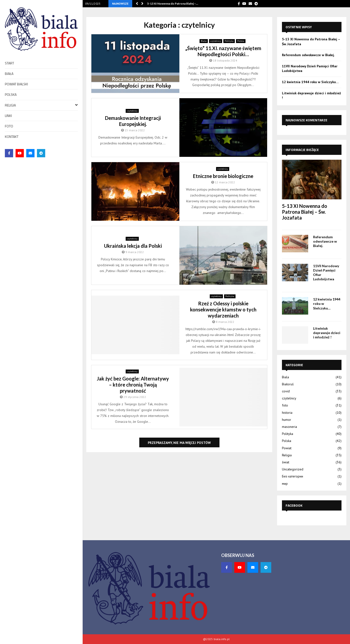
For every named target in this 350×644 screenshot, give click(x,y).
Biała (9, 74)
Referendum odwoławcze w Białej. (308, 55)
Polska (11, 94)
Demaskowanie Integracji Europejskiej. (133, 121)
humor (287, 420)
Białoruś (288, 384)
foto (9, 126)
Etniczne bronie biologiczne (223, 176)
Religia (41, 105)
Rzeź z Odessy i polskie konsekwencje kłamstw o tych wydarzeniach (223, 309)
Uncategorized (293, 469)
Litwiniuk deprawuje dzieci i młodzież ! (327, 333)
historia (287, 413)
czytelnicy (216, 41)
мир (285, 484)
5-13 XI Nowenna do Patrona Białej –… (173, 4)
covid (286, 391)
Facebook (294, 505)
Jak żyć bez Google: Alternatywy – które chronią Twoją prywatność (133, 385)
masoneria (289, 427)
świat (286, 462)
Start (9, 63)
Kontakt (12, 137)
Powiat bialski (16, 84)
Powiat (287, 448)
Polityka (229, 41)
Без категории (293, 476)
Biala (204, 41)
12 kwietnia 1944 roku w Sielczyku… (310, 82)
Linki (8, 116)
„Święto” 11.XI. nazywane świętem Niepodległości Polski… (223, 51)
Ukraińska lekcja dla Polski (133, 246)
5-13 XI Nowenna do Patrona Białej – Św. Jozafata (305, 212)
